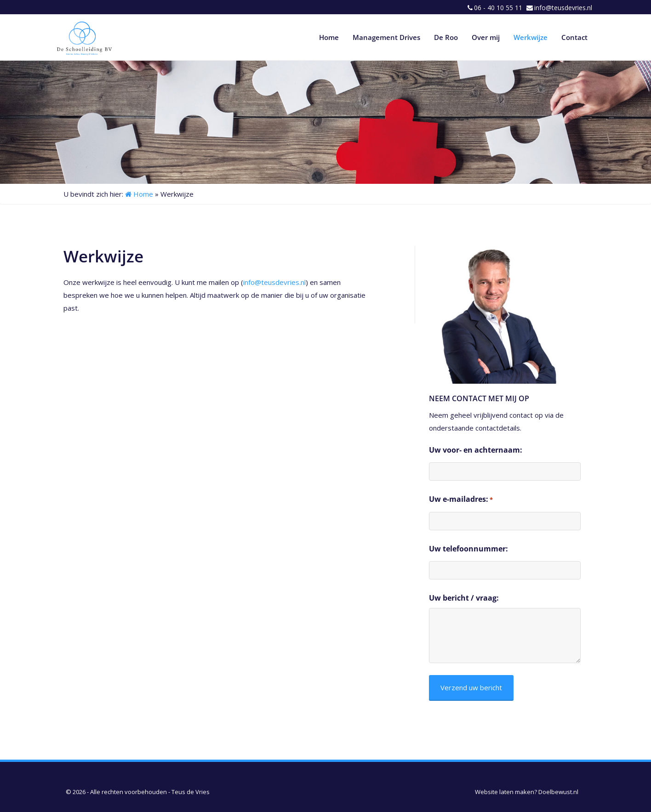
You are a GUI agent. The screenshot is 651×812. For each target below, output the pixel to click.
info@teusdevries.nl (563, 8)
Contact (574, 37)
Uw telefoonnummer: (468, 549)
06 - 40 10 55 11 (498, 8)
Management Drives (386, 37)
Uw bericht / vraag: (464, 598)
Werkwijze (531, 37)
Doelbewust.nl (558, 792)
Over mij (486, 37)
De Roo (446, 37)
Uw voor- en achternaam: (476, 450)
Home (329, 37)
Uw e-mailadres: (461, 500)
